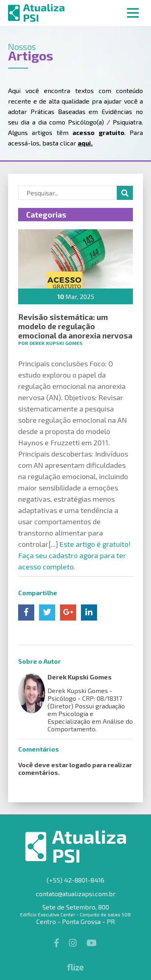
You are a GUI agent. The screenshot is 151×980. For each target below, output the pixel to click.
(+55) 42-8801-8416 (75, 880)
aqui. (85, 143)
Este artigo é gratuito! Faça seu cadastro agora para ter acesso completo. (74, 555)
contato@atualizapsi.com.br (76, 894)
